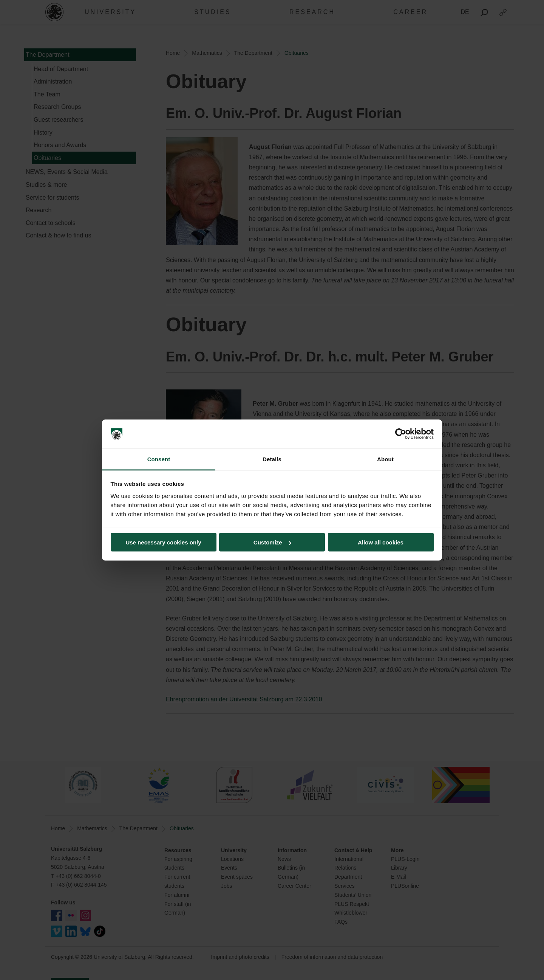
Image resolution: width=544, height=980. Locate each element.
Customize (272, 542)
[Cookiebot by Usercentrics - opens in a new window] (401, 434)
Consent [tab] (159, 459)
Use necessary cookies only (163, 542)
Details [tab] (272, 459)
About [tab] (385, 459)
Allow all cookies (381, 542)
